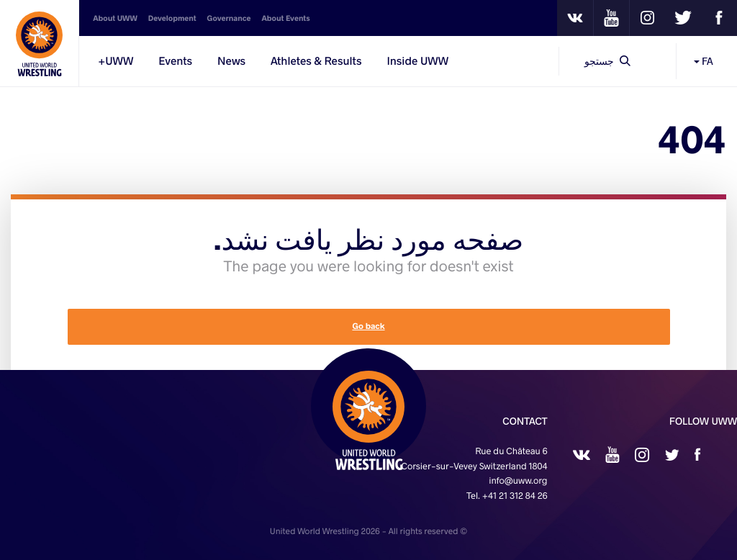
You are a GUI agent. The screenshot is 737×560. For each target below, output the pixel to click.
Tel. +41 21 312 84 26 (507, 496)
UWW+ (116, 61)
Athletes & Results (316, 61)
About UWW (115, 18)
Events (175, 61)
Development (172, 18)
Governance (229, 18)
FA (704, 61)
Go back (368, 326)
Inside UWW (417, 61)
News (231, 61)
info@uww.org (518, 481)
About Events (285, 18)
